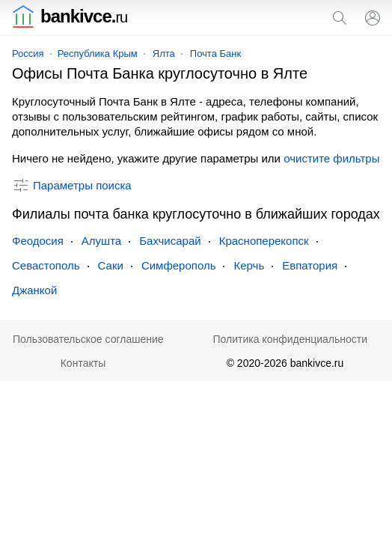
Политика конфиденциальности (290, 339)
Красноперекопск (264, 241)
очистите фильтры (331, 158)
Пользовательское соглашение (88, 339)
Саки (111, 265)
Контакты (83, 363)
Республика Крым (98, 54)
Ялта (164, 54)
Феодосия (38, 241)
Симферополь (179, 265)
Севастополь (46, 265)
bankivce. (70, 16)
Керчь (249, 265)
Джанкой (34, 290)
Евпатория (310, 265)
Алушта (101, 241)
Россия (28, 54)
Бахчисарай (170, 241)
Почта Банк (215, 54)
